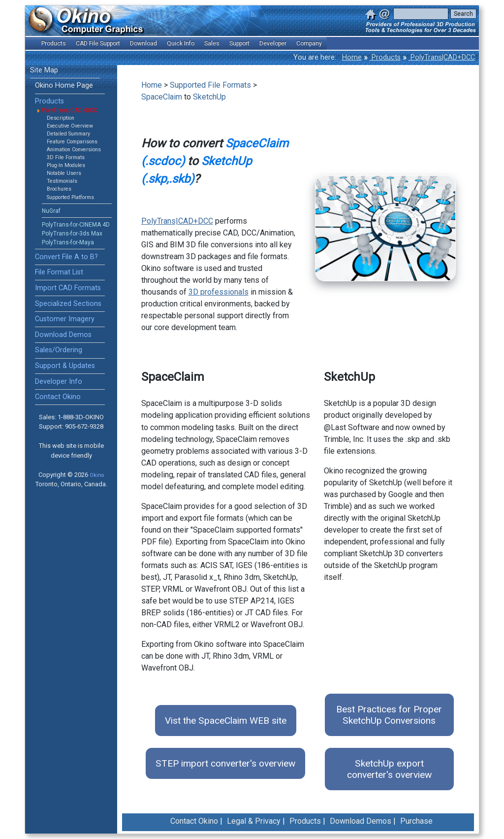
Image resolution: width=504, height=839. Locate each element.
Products (385, 57)
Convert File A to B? (66, 257)
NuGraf (51, 211)
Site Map (44, 70)
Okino (97, 475)
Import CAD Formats (68, 288)
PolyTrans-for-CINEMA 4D (76, 225)
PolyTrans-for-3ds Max (72, 234)
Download (143, 43)
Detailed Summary (68, 134)
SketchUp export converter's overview (389, 769)
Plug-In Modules (66, 165)
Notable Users (64, 173)
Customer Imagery (65, 319)
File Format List (59, 272)
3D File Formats (66, 157)
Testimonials (62, 181)
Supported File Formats (210, 85)
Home (352, 57)
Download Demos (63, 335)
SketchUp (209, 97)
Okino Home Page (64, 85)
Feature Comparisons (72, 142)
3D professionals (219, 292)
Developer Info (59, 382)
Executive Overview (70, 126)
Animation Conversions (74, 150)
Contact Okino (58, 397)
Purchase (416, 821)
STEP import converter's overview (225, 763)
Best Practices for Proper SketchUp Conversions (389, 715)
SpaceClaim (162, 97)
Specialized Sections (68, 304)
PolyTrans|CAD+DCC (442, 57)
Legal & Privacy (254, 821)
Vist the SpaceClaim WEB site (226, 721)
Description (61, 118)
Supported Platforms (70, 197)
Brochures (59, 189)
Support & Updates (65, 366)
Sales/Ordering (59, 350)
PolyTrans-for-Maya (68, 242)
